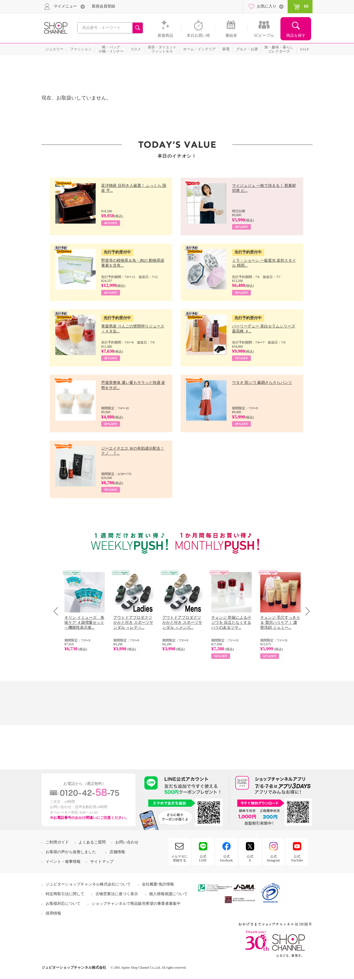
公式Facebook (226, 858)
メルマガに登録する (179, 858)
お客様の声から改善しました (71, 852)
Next (306, 611)
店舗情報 (117, 852)
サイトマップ (102, 862)
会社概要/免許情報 (158, 884)
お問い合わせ (127, 842)
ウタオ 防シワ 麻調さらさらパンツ (262, 383)
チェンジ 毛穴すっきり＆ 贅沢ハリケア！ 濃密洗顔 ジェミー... (280, 623)
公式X (250, 858)
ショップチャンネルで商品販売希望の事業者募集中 (136, 904)
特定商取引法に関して (65, 894)
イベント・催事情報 (63, 862)
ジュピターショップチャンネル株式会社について (88, 884)
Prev (58, 611)
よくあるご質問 (92, 842)
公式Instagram (274, 858)
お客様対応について (63, 904)
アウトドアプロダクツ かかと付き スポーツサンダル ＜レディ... (133, 623)
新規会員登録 (103, 6)
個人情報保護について (168, 894)
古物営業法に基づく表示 (117, 894)
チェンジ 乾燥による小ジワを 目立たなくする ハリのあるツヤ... (231, 623)
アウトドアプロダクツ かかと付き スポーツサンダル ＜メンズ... (182, 623)
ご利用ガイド (57, 842)
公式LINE (203, 858)
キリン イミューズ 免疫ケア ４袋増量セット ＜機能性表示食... (84, 623)
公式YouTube (297, 858)
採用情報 (53, 913)
